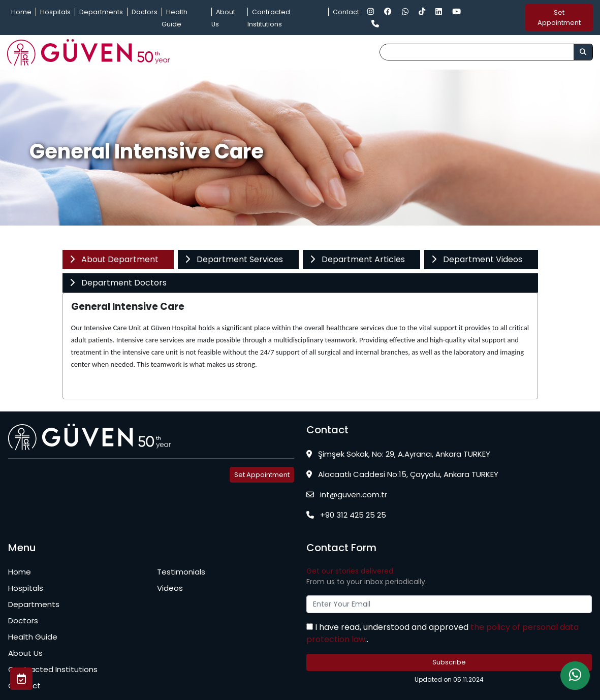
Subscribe (449, 662)
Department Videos (477, 259)
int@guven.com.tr (347, 495)
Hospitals (55, 12)
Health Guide (33, 637)
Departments (101, 12)
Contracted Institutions (53, 669)
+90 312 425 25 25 (346, 515)
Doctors (145, 12)
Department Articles (357, 259)
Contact (346, 12)
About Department (114, 259)
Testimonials (181, 572)
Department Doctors (118, 283)
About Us (25, 653)
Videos (170, 588)
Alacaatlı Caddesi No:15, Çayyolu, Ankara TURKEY (402, 474)
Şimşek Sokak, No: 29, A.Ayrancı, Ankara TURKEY (398, 454)
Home (21, 12)
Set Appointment (559, 18)
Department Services (234, 259)
